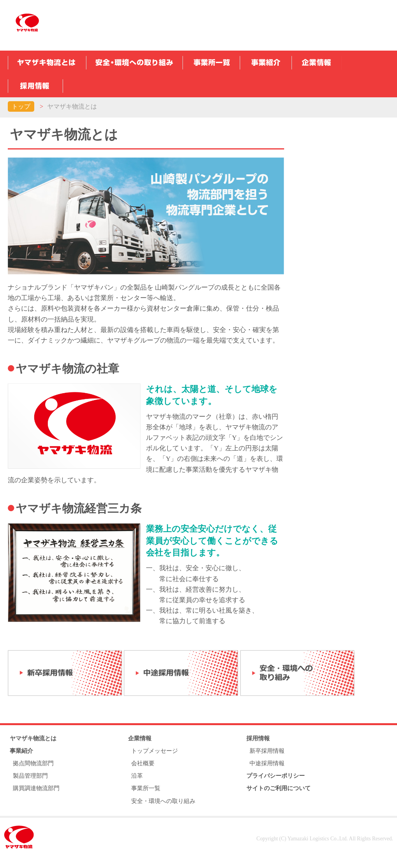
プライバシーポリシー (276, 776)
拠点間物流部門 (33, 763)
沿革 (137, 776)
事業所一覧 (146, 788)
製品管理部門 (30, 776)
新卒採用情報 (267, 751)
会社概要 (143, 763)
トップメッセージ (155, 751)
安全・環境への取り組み (163, 801)
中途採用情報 (267, 763)
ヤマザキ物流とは (33, 738)
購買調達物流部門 (36, 788)
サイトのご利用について (278, 788)
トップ (21, 106)
